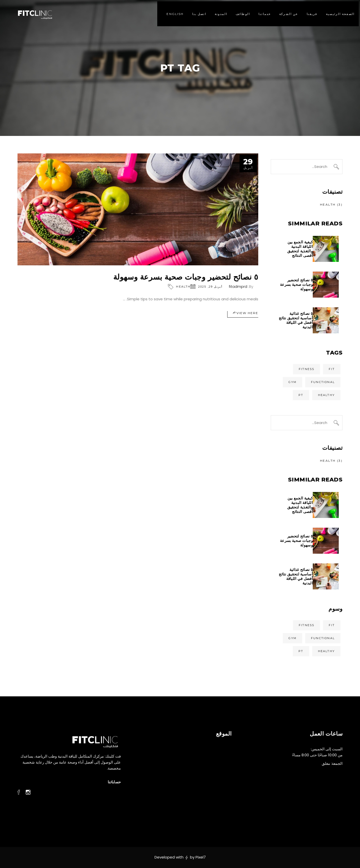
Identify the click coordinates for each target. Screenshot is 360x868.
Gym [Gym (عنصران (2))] (292, 382)
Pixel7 (201, 857)
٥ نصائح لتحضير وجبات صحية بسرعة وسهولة (186, 277)
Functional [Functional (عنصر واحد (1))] (323, 382)
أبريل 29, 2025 (210, 287)
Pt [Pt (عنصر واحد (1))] (301, 395)
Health (183, 287)
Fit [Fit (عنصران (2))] (332, 369)
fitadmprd (238, 286)
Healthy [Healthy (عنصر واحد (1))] (326, 395)
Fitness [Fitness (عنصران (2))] (306, 369)
